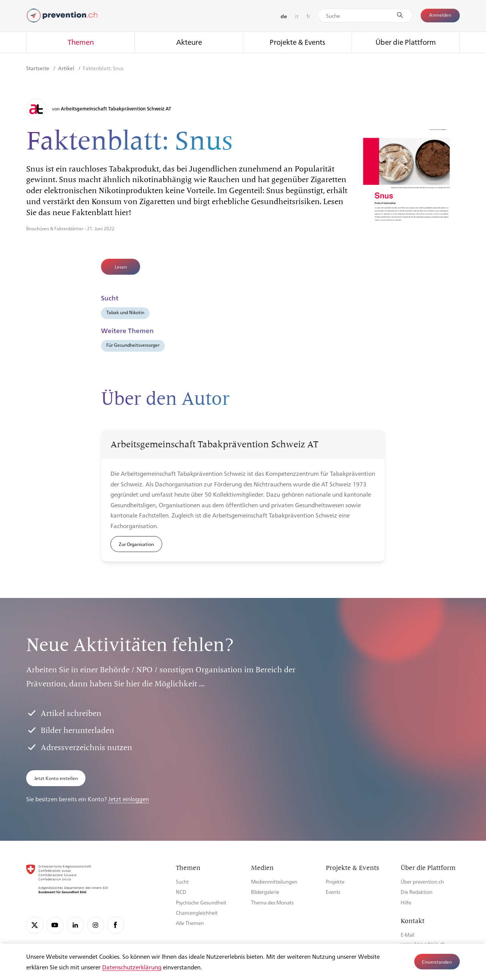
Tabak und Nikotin (125, 312)
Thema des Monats (272, 902)
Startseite (38, 68)
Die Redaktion (417, 892)
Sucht (182, 882)
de (284, 16)
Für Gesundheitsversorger (133, 345)
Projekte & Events (297, 42)
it (297, 16)
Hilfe (406, 902)
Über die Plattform (406, 42)
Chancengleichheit (197, 913)
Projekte (335, 882)
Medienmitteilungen (274, 882)
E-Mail (407, 935)
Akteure (189, 42)
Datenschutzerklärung (132, 967)
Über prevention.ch (422, 882)
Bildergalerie (265, 892)
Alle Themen (190, 923)
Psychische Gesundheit (201, 902)
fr (308, 16)
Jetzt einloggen (129, 799)
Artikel (67, 68)
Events (333, 892)
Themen (81, 42)
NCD (181, 892)
